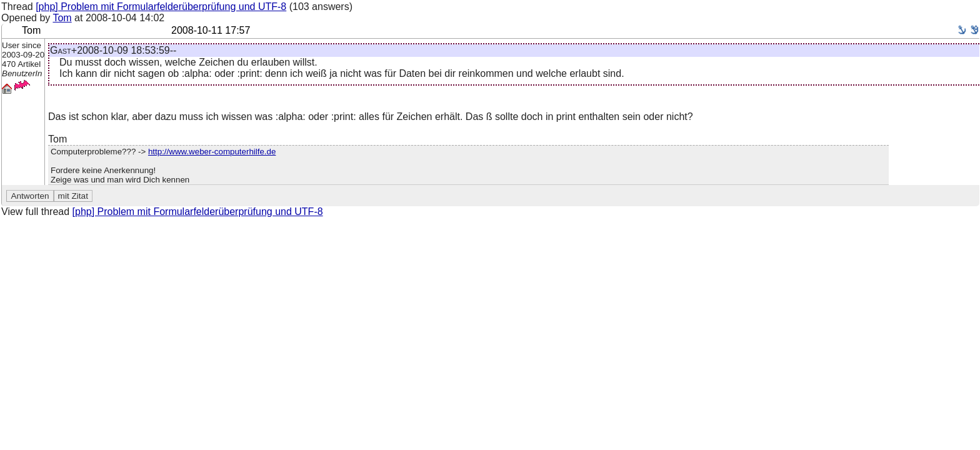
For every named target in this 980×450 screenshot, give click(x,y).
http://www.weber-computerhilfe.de (212, 152)
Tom (62, 18)
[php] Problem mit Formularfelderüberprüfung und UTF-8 (161, 7)
